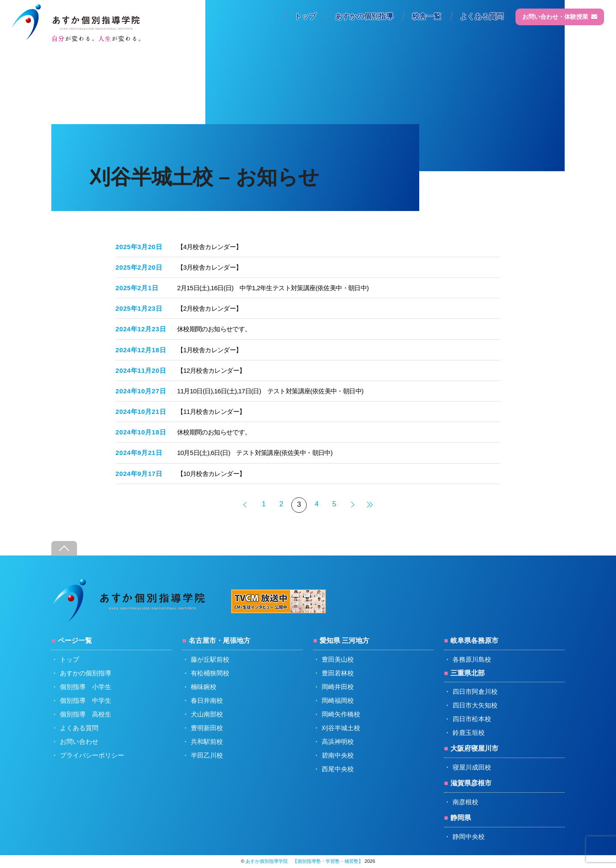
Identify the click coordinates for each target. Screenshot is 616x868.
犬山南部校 (207, 714)
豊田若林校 (338, 673)
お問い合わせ (79, 742)
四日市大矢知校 (475, 705)
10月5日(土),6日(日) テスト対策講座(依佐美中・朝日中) (255, 453)
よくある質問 (482, 16)
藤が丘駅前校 (210, 659)
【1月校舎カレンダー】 (210, 350)
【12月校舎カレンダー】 (211, 370)
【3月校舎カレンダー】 (210, 267)
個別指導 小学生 (86, 687)
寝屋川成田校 (472, 767)
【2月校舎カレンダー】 (210, 308)
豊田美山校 (338, 659)
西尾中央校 (338, 769)
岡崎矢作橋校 (341, 714)
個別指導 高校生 (86, 714)
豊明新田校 (207, 728)
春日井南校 (207, 700)
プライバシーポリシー (92, 755)
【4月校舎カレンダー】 (210, 247)
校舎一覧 (426, 16)
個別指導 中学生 (86, 700)
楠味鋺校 (204, 687)
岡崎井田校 (338, 687)
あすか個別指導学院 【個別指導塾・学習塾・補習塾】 (304, 861)
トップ (305, 16)
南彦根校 (465, 802)
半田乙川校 (207, 755)
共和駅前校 (207, 742)
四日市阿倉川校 (475, 691)
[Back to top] (64, 548)
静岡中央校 (469, 837)
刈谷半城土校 (341, 728)
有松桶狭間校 (210, 673)
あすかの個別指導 (364, 16)
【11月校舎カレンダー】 (211, 412)
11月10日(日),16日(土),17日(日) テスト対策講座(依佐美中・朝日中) (270, 391)
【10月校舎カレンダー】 (211, 474)
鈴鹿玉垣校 (469, 733)
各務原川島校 (472, 659)
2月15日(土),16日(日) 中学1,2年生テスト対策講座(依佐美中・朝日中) (273, 288)
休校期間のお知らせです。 (214, 329)
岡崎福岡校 (338, 700)
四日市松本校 (472, 719)
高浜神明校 (338, 742)
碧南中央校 (338, 755)
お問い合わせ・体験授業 (560, 17)
